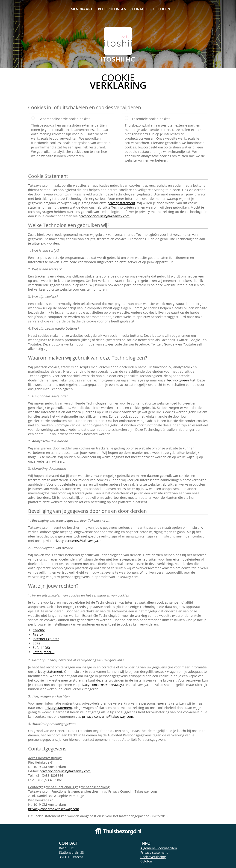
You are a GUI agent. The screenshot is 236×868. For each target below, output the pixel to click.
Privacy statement (154, 852)
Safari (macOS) (44, 652)
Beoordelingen (112, 9)
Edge (37, 643)
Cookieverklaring (153, 857)
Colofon (146, 861)
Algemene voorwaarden (159, 848)
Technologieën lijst (181, 380)
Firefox (38, 634)
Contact (140, 9)
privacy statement (121, 203)
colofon (162, 9)
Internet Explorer (46, 639)
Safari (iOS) (41, 648)
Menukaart (82, 9)
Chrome (39, 630)
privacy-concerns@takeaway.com (104, 216)
